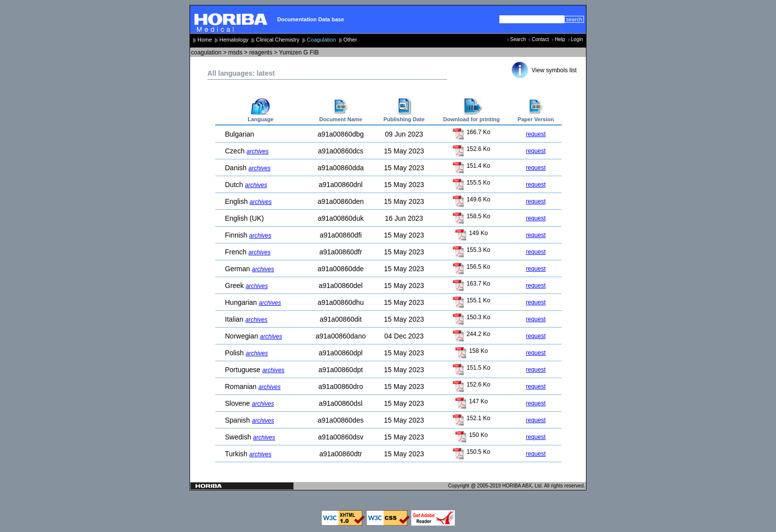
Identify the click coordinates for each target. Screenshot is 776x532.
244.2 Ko (471, 334)
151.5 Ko (471, 368)
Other (350, 40)
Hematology (234, 40)
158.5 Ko (471, 216)
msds (235, 52)
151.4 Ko (471, 166)
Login (577, 39)
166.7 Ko (471, 132)
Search (518, 39)
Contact (540, 39)
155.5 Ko (471, 183)
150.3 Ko (471, 317)
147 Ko (471, 401)
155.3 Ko (471, 250)
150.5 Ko (471, 452)
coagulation (206, 52)
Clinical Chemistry (278, 40)
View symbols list (554, 70)
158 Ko (471, 351)
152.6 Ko (471, 149)
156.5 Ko (471, 267)
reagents (261, 52)
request (536, 134)
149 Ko (471, 233)
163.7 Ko (471, 284)
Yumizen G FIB (299, 52)
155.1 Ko (471, 300)
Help (560, 39)
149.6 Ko (471, 199)
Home (205, 40)
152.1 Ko (471, 418)
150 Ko (471, 435)
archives (258, 151)
